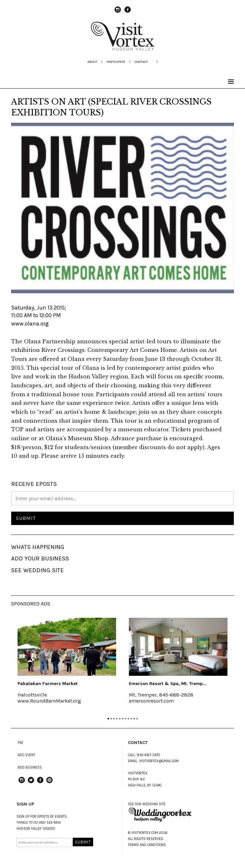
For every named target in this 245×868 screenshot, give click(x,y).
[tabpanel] (67, 665)
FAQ (20, 743)
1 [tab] (108, 719)
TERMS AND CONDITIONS (147, 845)
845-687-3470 (148, 755)
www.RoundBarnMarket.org (49, 701)
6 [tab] (123, 719)
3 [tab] (114, 719)
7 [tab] (126, 719)
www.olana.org (30, 324)
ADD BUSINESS (30, 767)
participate (116, 62)
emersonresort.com (151, 701)
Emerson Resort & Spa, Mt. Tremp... (168, 684)
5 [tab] (120, 719)
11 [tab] (137, 719)
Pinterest (49, 783)
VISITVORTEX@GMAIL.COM (159, 761)
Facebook (128, 12)
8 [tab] (128, 719)
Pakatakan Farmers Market (48, 684)
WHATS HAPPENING (38, 547)
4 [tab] (117, 719)
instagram (118, 12)
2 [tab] (111, 719)
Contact (141, 62)
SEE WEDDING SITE (37, 570)
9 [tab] (131, 719)
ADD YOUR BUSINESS (40, 558)
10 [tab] (134, 719)
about (92, 62)
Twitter (31, 783)
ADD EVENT (26, 755)
